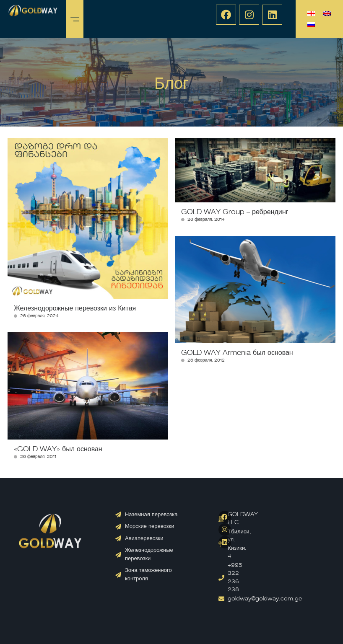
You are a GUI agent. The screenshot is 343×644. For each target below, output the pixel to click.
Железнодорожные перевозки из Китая (75, 309)
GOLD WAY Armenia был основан (237, 353)
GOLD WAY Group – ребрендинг (235, 212)
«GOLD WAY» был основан (58, 450)
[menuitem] (311, 13)
